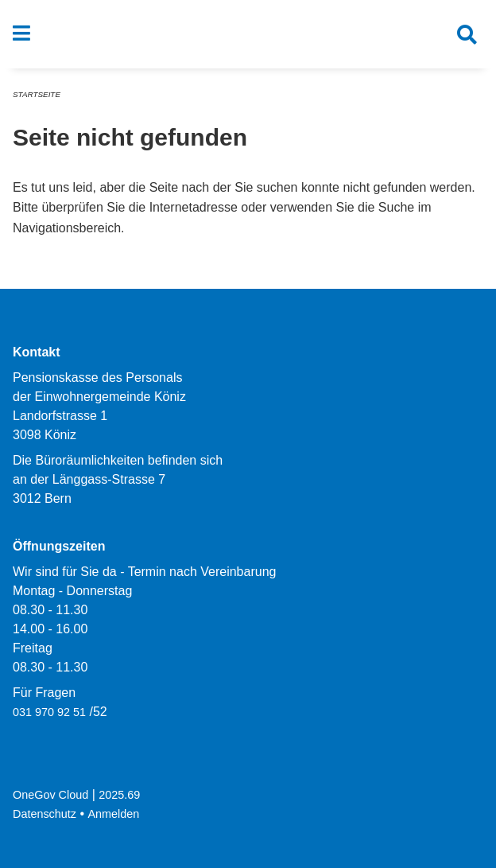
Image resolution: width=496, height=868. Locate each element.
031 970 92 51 (49, 712)
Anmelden (114, 814)
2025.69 (119, 795)
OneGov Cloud (50, 795)
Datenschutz (45, 814)
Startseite (37, 94)
